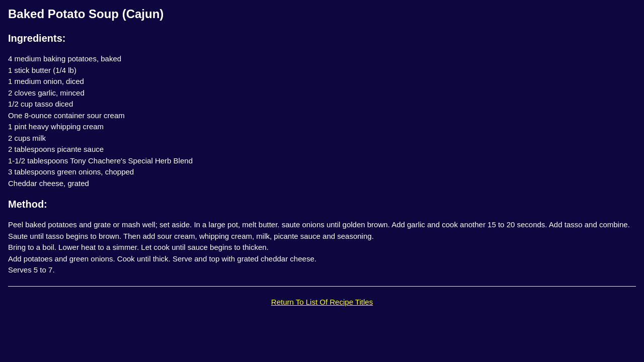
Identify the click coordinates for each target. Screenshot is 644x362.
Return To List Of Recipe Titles (322, 302)
